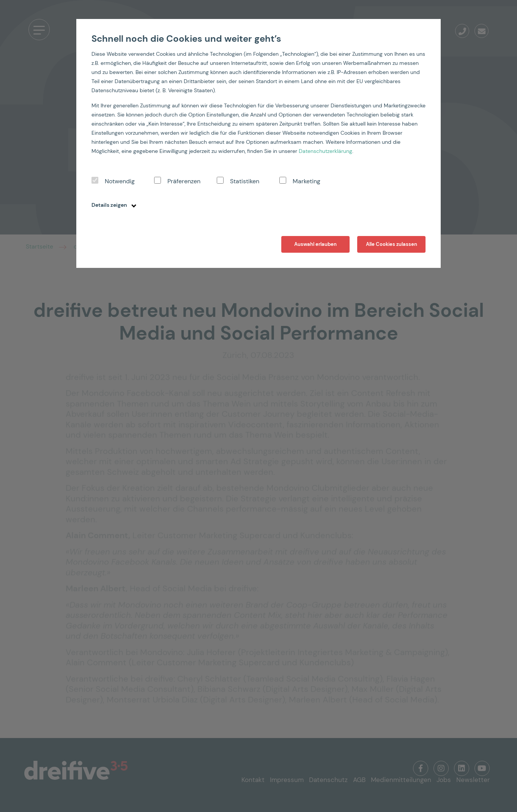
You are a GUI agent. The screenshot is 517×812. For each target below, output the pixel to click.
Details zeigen (114, 205)
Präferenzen (184, 181)
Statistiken (245, 181)
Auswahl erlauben (315, 244)
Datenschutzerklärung (325, 151)
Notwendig (120, 181)
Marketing (307, 181)
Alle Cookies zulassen (392, 244)
